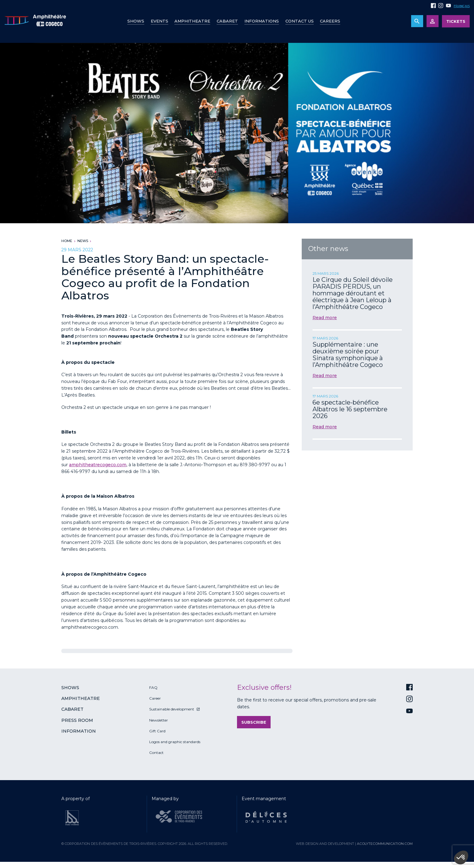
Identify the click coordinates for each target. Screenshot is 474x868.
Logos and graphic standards (175, 742)
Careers (330, 21)
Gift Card (157, 731)
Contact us (300, 21)
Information (79, 731)
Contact (156, 753)
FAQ (153, 687)
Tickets (456, 21)
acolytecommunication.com (385, 844)
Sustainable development (172, 709)
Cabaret (227, 21)
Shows (136, 21)
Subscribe (254, 722)
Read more (325, 318)
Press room (77, 720)
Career (155, 698)
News (83, 241)
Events (159, 21)
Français (462, 6)
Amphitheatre (192, 21)
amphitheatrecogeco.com (98, 465)
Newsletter (159, 720)
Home (67, 241)
